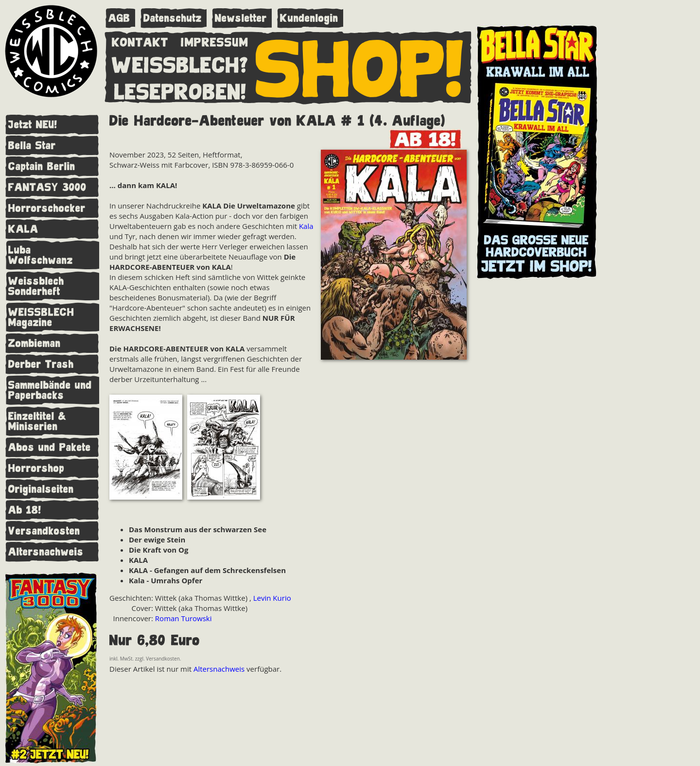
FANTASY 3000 (47, 187)
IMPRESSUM (215, 40)
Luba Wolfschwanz (41, 255)
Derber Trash (41, 364)
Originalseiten (41, 489)
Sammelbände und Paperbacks (50, 390)
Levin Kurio (272, 598)
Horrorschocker (47, 208)
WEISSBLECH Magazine (41, 317)
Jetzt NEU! (33, 125)
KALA (23, 229)
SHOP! (360, 67)
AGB (119, 18)
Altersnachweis (46, 552)
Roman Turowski (184, 618)
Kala (306, 226)
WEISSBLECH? (180, 63)
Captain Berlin (42, 166)
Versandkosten (44, 531)
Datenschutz (173, 18)
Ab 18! (25, 510)
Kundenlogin (309, 18)
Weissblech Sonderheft (36, 286)
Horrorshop (36, 468)
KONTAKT (140, 40)
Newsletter (241, 18)
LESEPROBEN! (180, 90)
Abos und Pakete (50, 447)
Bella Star (32, 146)
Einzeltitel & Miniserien (37, 421)
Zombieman (35, 343)
